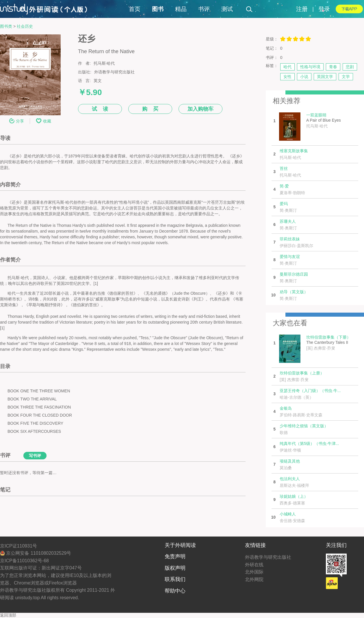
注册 (302, 9)
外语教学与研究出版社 (268, 557)
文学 (346, 77)
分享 (17, 121)
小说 (304, 77)
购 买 (150, 109)
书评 (204, 9)
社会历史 (25, 26)
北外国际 (254, 572)
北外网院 (254, 579)
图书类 (6, 26)
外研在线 (254, 565)
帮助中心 (175, 591)
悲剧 (350, 67)
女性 (287, 77)
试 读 (100, 109)
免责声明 (175, 556)
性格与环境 (310, 67)
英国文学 (325, 77)
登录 (324, 9)
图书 (158, 9)
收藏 (43, 121)
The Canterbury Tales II (328, 343)
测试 (227, 9)
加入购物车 (200, 109)
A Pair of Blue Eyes (324, 121)
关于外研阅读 (180, 545)
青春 (333, 67)
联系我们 (175, 579)
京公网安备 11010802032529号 (36, 553)
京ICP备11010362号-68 (24, 561)
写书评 (35, 456)
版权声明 (175, 568)
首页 (135, 9)
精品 (181, 9)
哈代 (287, 67)
